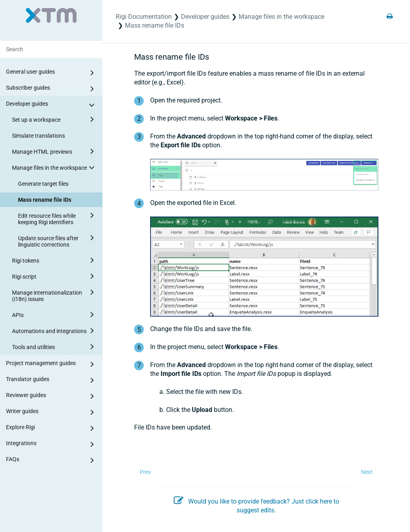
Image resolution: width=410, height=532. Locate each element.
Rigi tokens (54, 260)
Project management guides (51, 364)
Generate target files (43, 184)
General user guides (51, 73)
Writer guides (51, 412)
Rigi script (54, 276)
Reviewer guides (51, 396)
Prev (145, 472)
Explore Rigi (51, 428)
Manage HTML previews (54, 151)
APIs (54, 315)
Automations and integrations (54, 331)
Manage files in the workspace (54, 167)
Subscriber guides (51, 89)
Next (367, 472)
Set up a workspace (54, 119)
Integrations (51, 444)
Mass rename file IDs (45, 200)
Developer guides (51, 105)
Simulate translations (38, 136)
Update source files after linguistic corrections (57, 240)
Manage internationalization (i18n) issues (54, 295)
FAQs (51, 460)
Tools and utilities (54, 347)
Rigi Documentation (144, 17)
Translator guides (51, 380)
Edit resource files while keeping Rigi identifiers (57, 218)
